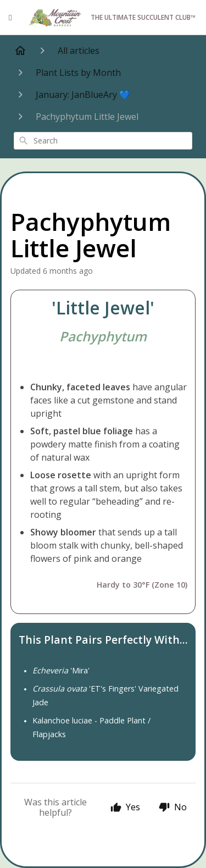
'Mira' (61, 670)
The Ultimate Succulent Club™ (112, 18)
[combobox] (103, 141)
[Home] (20, 51)
